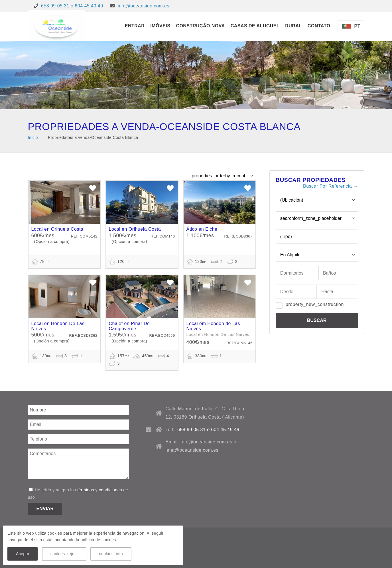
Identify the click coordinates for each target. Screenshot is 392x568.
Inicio (33, 137)
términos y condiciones (100, 490)
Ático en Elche (202, 229)
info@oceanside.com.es (144, 6)
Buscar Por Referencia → (330, 186)
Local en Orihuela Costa (57, 229)
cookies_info (111, 554)
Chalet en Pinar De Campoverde (129, 326)
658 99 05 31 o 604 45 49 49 (72, 6)
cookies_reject (64, 554)
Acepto (23, 554)
